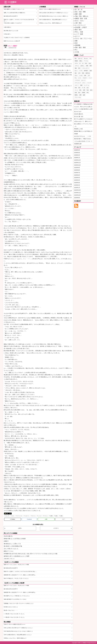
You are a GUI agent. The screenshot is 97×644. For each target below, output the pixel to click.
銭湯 (91, 71)
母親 (83, 73)
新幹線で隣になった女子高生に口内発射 (15, 539)
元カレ (76, 75)
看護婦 (76, 61)
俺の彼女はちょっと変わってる (12, 544)
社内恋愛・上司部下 (81, 27)
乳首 (88, 90)
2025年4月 (77, 180)
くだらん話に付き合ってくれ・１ (83, 141)
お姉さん (82, 66)
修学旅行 (86, 71)
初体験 (83, 93)
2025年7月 (77, 173)
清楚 (87, 66)
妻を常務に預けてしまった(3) (11, 31)
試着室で (6, 541)
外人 (76, 50)
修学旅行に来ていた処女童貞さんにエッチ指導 (17, 556)
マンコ (46, 516)
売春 (76, 88)
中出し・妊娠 (79, 32)
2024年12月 (77, 190)
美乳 (80, 90)
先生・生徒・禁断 (80, 12)
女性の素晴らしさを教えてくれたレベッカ (14, 9)
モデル (76, 63)
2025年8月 (77, 170)
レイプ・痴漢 (79, 34)
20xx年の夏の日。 (9, 536)
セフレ (80, 78)
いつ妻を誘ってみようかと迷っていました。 (15, 614)
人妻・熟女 (78, 23)
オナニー (78, 36)
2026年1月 (77, 158)
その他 (77, 52)
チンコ (34, 516)
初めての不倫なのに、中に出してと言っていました (16, 578)
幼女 (86, 63)
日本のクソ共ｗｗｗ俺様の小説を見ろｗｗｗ (50, 9)
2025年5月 (77, 178)
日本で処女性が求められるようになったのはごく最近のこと (54, 16)
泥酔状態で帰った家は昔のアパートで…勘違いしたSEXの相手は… (20, 575)
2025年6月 (77, 175)
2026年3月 (77, 153)
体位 (88, 93)
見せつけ (80, 58)
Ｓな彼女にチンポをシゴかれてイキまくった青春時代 (17, 38)
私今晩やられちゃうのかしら (11, 607)
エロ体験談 (83, 643)
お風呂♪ (20, 528)
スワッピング (78, 83)
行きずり (85, 78)
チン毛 (83, 88)
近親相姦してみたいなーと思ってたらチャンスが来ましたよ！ (19, 603)
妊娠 (76, 93)
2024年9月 (77, 198)
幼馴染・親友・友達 (81, 18)
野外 (79, 68)
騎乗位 (76, 95)
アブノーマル (78, 97)
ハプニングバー (86, 68)
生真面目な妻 (78, 144)
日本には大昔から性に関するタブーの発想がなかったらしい (54, 13)
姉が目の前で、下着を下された (83, 139)
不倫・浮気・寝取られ (82, 16)
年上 (76, 78)
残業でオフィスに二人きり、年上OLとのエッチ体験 (16, 565)
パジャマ (89, 83)
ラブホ (81, 71)
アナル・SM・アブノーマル (83, 39)
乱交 (76, 43)
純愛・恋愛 (9, 513)
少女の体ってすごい (9, 559)
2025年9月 (77, 168)
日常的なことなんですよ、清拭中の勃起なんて (50, 23)
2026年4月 (77, 150)
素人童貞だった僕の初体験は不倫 (13, 546)
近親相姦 (78, 45)
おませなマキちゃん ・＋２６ (83, 136)
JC (80, 63)
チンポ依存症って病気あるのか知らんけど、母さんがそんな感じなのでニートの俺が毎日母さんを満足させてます (83, 108)
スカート (27, 516)
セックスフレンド (80, 25)
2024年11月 (77, 193)
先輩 (85, 75)
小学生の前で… (8, 34)
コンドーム (87, 85)
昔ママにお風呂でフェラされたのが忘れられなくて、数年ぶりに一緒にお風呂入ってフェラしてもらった (83, 123)
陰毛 (91, 90)
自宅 (79, 73)
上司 (89, 75)
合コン (76, 71)
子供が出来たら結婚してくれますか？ (13, 23)
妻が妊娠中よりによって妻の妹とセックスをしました (17, 596)
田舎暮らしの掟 (78, 129)
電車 (76, 68)
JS (83, 63)
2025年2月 (77, 185)
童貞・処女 (78, 30)
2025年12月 (77, 160)
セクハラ (83, 80)
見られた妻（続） (79, 116)
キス (13, 516)
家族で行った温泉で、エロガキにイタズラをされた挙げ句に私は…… (20, 571)
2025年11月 (77, 163)
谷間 (84, 90)
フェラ (90, 78)
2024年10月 (77, 195)
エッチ (8, 516)
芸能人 (81, 61)
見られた (86, 58)
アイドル (86, 61)
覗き (76, 58)
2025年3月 (77, 183)
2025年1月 (77, 188)
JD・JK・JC (79, 10)
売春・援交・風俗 (80, 47)
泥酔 (76, 41)
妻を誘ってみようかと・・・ (11, 610)
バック (40, 516)
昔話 (79, 88)
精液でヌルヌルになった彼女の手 (12, 41)
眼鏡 (81, 85)
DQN (90, 63)
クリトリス (20, 516)
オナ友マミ (56, 528)
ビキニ (84, 83)
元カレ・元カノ (80, 21)
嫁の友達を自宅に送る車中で (11, 16)
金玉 (88, 88)
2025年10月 (77, 165)
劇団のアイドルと (9, 551)
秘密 (84, 95)
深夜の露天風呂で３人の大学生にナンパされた (15, 599)
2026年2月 (77, 155)
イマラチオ (77, 80)
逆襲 (80, 95)
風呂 (76, 73)
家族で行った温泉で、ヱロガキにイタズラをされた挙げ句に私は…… (19, 20)
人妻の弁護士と (8, 27)
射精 (51, 516)
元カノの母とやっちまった (11, 549)
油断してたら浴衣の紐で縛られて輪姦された (15, 13)
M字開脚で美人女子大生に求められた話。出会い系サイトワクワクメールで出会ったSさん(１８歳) (31, 554)
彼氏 (62, 516)
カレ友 (81, 75)
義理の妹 (88, 73)
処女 (79, 93)
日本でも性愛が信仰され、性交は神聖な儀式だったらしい (53, 20)
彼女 (57, 516)
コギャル (77, 66)
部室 (91, 66)
